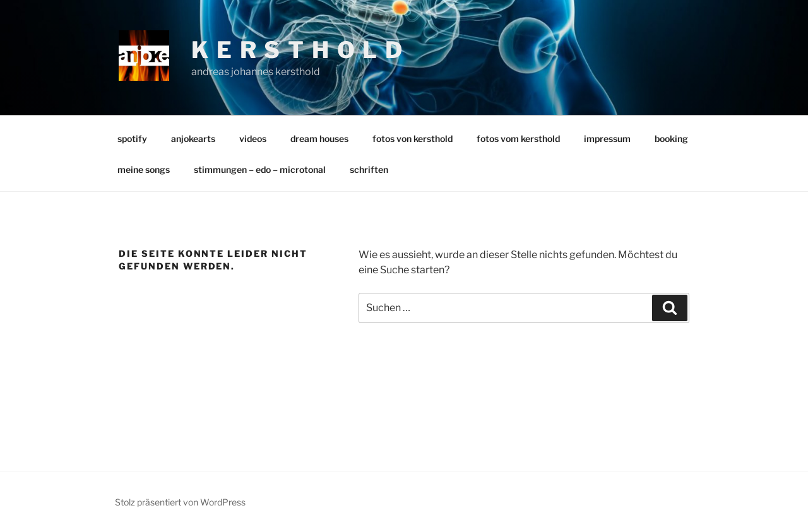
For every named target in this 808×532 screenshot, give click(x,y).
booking (671, 139)
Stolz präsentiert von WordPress (180, 502)
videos (253, 139)
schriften (369, 169)
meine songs (144, 169)
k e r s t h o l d (298, 50)
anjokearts (193, 139)
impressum (607, 139)
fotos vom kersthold (518, 139)
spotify (132, 139)
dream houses (319, 139)
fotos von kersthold (413, 139)
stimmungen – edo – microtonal (260, 169)
